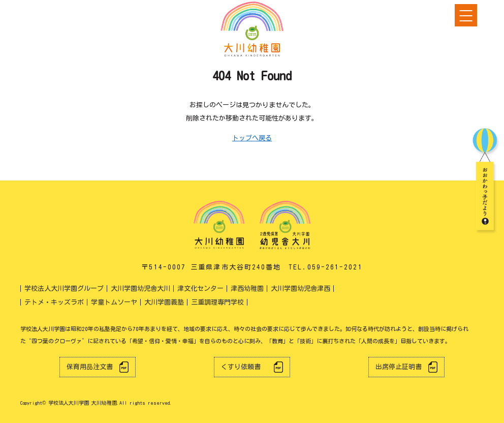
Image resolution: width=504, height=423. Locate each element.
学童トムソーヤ (114, 302)
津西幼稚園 (247, 289)
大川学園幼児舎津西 (301, 289)
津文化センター (200, 289)
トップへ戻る (252, 138)
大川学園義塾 (164, 302)
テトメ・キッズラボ (54, 302)
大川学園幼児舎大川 (140, 289)
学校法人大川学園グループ (64, 289)
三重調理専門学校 (217, 302)
